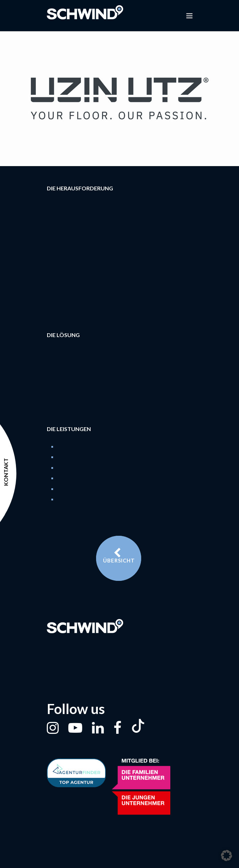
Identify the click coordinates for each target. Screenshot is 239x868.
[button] (227, 856)
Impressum (101, 859)
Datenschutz (135, 859)
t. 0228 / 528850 (84, 656)
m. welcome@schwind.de (104, 670)
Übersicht (119, 556)
